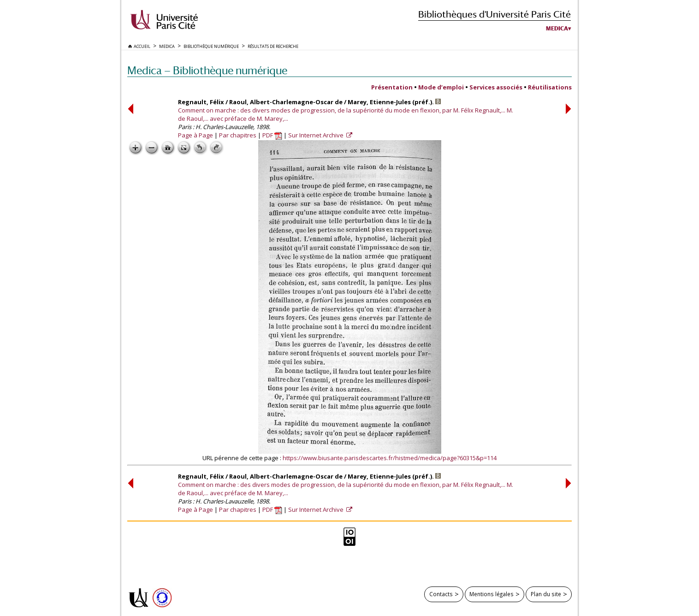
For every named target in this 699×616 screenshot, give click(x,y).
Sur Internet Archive (317, 135)
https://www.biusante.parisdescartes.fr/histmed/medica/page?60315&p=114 (390, 458)
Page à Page (195, 135)
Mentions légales (492, 594)
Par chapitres (238, 135)
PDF (272, 135)
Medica (557, 29)
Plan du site (546, 594)
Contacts (441, 594)
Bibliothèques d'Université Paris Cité (495, 14)
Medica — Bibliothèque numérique (207, 70)
